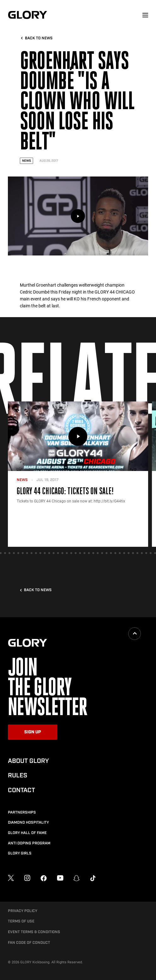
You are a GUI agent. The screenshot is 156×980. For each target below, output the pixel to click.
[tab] (5, 553)
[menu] (145, 15)
